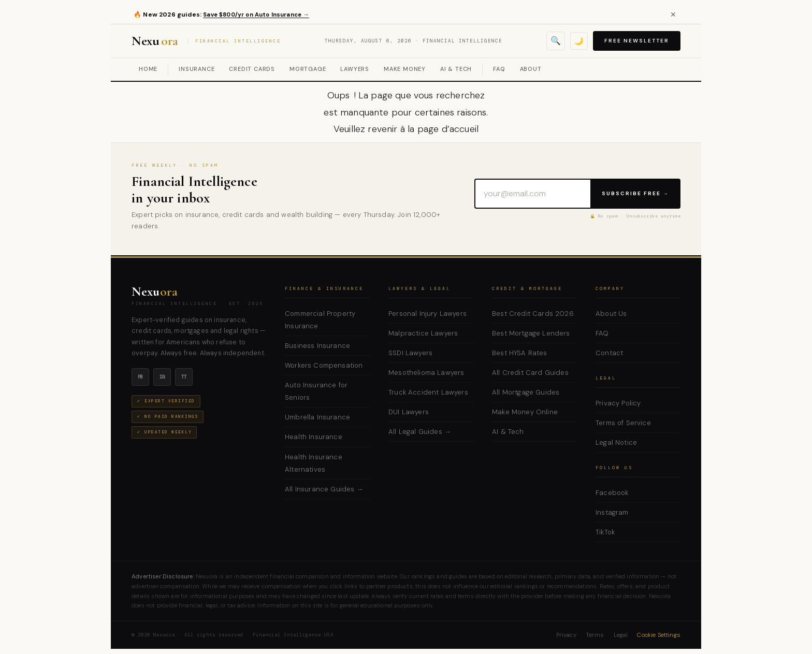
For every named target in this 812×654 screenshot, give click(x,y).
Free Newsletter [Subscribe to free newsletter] (637, 41)
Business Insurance (317, 346)
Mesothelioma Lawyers (426, 373)
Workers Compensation (324, 365)
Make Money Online (525, 412)
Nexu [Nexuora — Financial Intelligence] (207, 41)
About (531, 69)
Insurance (197, 69)
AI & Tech (456, 69)
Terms (595, 635)
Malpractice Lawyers (423, 333)
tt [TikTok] (184, 377)
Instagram (612, 512)
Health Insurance (314, 437)
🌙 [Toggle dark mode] (579, 40)
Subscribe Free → (635, 193)
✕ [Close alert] (673, 14)
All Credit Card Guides (530, 373)
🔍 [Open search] (555, 41)
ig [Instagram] (162, 377)
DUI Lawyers (409, 412)
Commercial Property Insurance (320, 320)
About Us (611, 314)
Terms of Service (623, 423)
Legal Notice (616, 442)
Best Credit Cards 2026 (533, 314)
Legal (621, 635)
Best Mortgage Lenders (531, 333)
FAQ (499, 69)
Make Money (405, 69)
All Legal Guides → (420, 432)
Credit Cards (252, 69)
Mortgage (308, 69)
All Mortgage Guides (526, 392)
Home (148, 69)
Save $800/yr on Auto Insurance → (261, 14)
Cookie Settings (659, 635)
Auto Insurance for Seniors (316, 391)
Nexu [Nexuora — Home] (155, 292)
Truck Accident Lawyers (428, 392)
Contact (609, 353)
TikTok (605, 532)
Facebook (612, 493)
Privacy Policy (618, 403)
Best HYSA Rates (520, 353)
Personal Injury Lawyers (427, 314)
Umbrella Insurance (317, 417)
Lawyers (355, 69)
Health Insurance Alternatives (314, 463)
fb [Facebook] (141, 377)
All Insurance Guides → (324, 489)
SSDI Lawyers (410, 353)
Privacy (566, 635)
